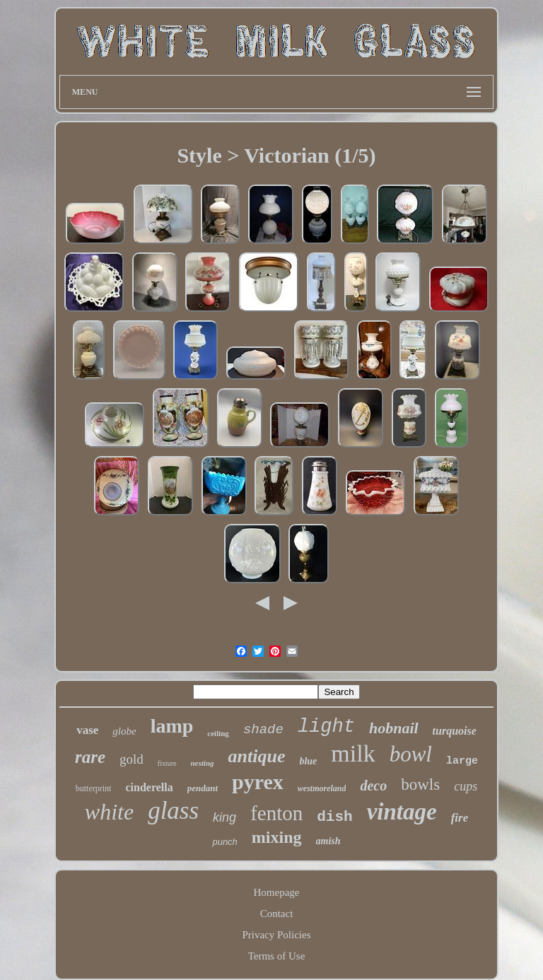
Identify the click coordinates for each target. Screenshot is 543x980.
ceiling (218, 733)
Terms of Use (277, 956)
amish (328, 841)
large (462, 761)
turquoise (455, 731)
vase (87, 730)
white (109, 812)
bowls (420, 784)
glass (173, 811)
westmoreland (322, 788)
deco (373, 786)
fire (460, 818)
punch (224, 842)
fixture (167, 763)
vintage (402, 812)
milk (353, 753)
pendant (203, 788)
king (224, 817)
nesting (203, 763)
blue (308, 761)
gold (132, 759)
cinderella (149, 787)
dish (334, 817)
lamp (172, 726)
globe (124, 731)
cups (466, 786)
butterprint (94, 788)
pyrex (258, 782)
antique (257, 756)
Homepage (277, 892)
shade (263, 730)
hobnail (394, 728)
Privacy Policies (276, 935)
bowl (411, 754)
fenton (276, 813)
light (326, 727)
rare (90, 757)
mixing (277, 837)
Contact (277, 914)
